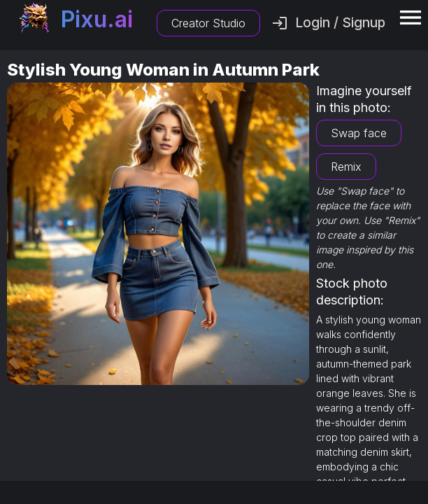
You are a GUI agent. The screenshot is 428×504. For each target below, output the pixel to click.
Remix (346, 167)
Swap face (359, 133)
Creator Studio (208, 23)
